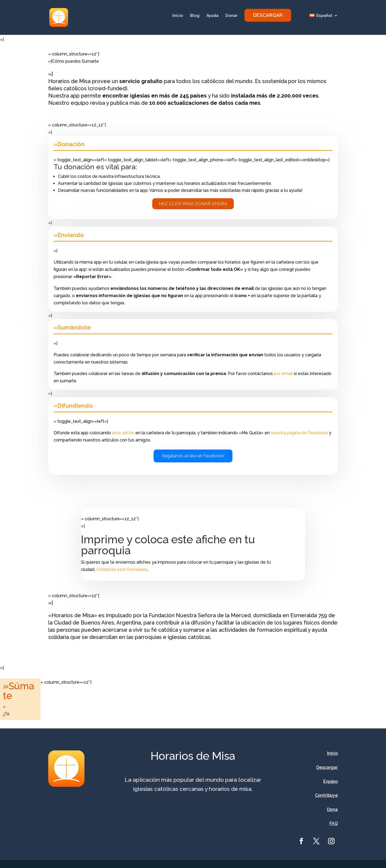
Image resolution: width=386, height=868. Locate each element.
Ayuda (212, 16)
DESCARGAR (268, 15)
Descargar (327, 767)
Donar (231, 16)
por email (283, 374)
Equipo (331, 781)
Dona (332, 809)
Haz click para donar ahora (193, 204)
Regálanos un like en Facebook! (193, 456)
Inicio (178, 16)
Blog (195, 16)
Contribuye (326, 795)
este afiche (123, 433)
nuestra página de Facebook (299, 433)
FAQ (334, 823)
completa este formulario (122, 569)
